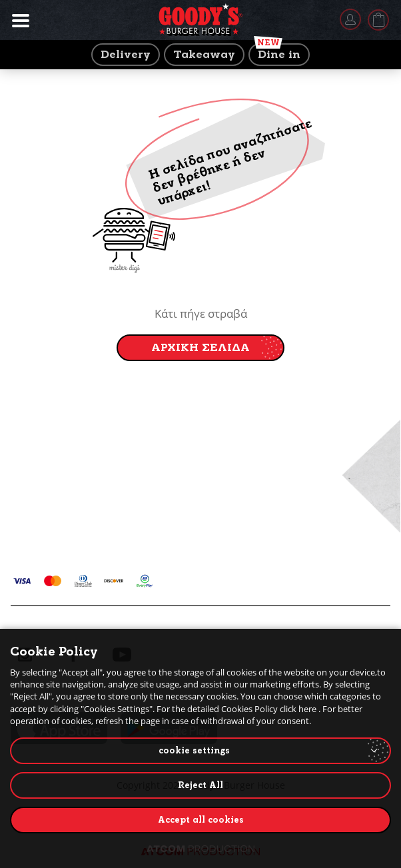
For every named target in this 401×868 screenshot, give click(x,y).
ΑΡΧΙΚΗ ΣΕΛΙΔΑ (200, 347)
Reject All (200, 785)
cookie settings (194, 750)
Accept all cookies (201, 820)
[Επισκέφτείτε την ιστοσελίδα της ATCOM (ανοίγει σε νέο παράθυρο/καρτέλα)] (200, 849)
